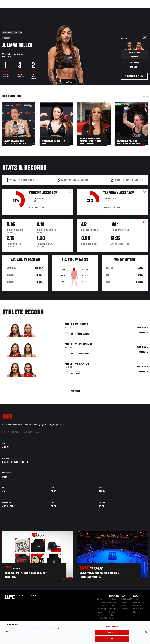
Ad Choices (137, 606)
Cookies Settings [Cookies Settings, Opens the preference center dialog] (112, 626)
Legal (135, 596)
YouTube (112, 612)
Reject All (112, 633)
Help (123, 596)
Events (7, 9)
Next (147, 96)
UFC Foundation (102, 603)
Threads (112, 606)
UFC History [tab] (27, 433)
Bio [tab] (4, 433)
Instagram (112, 603)
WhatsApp (112, 609)
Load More (75, 391)
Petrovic (86, 348)
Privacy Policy (138, 603)
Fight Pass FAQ (126, 599)
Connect (103, 9)
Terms (135, 599)
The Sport (100, 599)
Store (99, 615)
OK (112, 639)
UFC (98, 596)
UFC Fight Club (102, 618)
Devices (124, 603)
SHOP (135, 9)
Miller (70, 328)
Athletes (28, 9)
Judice (84, 328)
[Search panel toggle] (142, 9)
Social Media (114, 596)
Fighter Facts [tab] (14, 433)
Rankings (17, 9)
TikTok (111, 615)
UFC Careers (101, 606)
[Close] (146, 632)
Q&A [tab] (37, 433)
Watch (113, 9)
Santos (84, 367)
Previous (144, 96)
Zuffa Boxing (124, 9)
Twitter (112, 618)
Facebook (112, 599)
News (38, 9)
